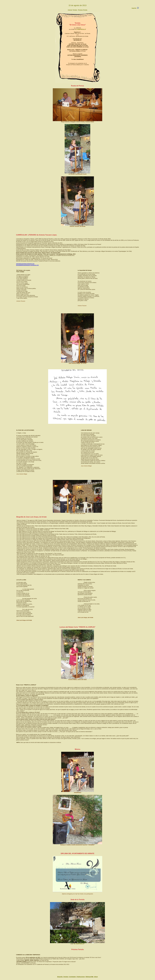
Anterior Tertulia (72, 10)
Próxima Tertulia (83, 10)
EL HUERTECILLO (80, 29)
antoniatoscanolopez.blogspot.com (25, 264)
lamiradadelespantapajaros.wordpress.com (27, 265)
